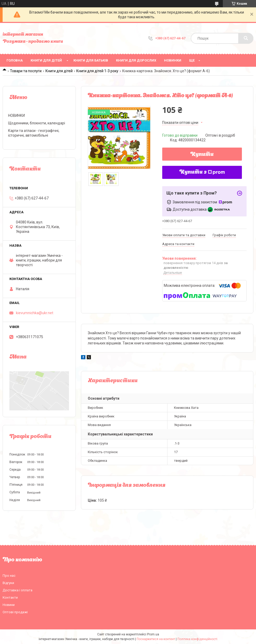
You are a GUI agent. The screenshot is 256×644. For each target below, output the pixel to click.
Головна (15, 60)
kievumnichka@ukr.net (35, 313)
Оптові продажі (15, 612)
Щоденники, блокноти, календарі (37, 123)
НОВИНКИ (173, 60)
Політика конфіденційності (197, 639)
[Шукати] (246, 38)
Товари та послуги (26, 71)
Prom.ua (153, 634)
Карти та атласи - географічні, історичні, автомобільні (34, 133)
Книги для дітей (46, 60)
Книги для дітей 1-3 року (97, 71)
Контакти (10, 597)
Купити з (202, 172)
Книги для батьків (91, 60)
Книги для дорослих (136, 60)
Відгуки (8, 583)
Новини (9, 605)
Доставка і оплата (18, 590)
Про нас (9, 576)
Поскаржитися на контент (156, 639)
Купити (202, 155)
